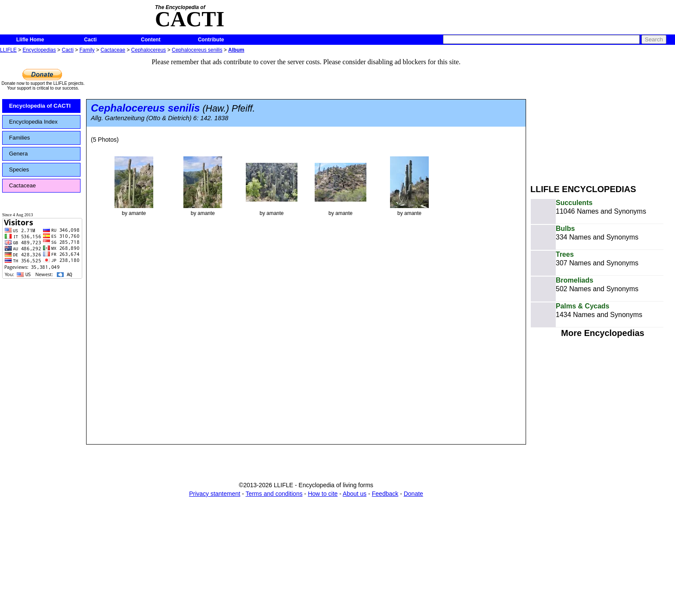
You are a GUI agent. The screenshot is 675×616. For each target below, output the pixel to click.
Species (19, 170)
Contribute (211, 40)
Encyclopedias (39, 50)
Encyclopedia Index (33, 122)
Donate (413, 494)
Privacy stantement (215, 494)
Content (150, 40)
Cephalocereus (149, 50)
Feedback (385, 494)
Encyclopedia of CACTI (40, 106)
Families (19, 138)
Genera (18, 154)
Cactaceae (113, 50)
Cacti (90, 40)
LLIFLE (8, 50)
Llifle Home (30, 40)
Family (87, 50)
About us (355, 494)
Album (236, 50)
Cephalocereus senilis (197, 50)
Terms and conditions (274, 494)
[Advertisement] (603, 115)
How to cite (323, 494)
